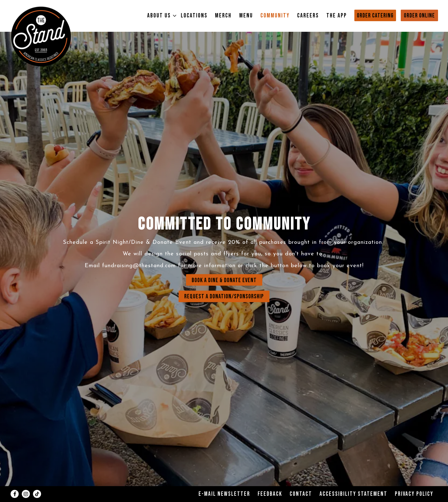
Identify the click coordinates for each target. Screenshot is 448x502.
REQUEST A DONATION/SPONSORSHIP (224, 297)
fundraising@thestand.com (139, 266)
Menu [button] (246, 16)
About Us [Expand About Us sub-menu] (160, 16)
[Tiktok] (37, 494)
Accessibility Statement (353, 494)
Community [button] (275, 16)
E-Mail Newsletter (224, 494)
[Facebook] (15, 494)
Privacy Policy (414, 494)
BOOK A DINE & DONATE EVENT (224, 280)
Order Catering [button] (375, 16)
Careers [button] (308, 16)
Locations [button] (194, 16)
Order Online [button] (419, 16)
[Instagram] (26, 494)
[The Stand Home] (41, 36)
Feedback (270, 494)
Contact (301, 494)
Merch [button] (223, 16)
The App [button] (337, 16)
